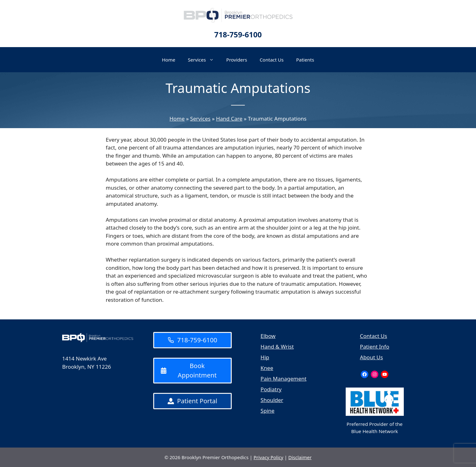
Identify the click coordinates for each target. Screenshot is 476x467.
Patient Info (374, 347)
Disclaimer (300, 457)
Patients (305, 60)
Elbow (268, 336)
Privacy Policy (269, 457)
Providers (237, 60)
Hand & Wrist (277, 347)
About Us (371, 357)
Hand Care (229, 119)
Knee (267, 368)
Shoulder (272, 400)
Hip (265, 357)
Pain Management (284, 379)
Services (204, 60)
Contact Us (272, 60)
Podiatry (271, 389)
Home (169, 60)
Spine (268, 411)
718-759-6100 (238, 35)
